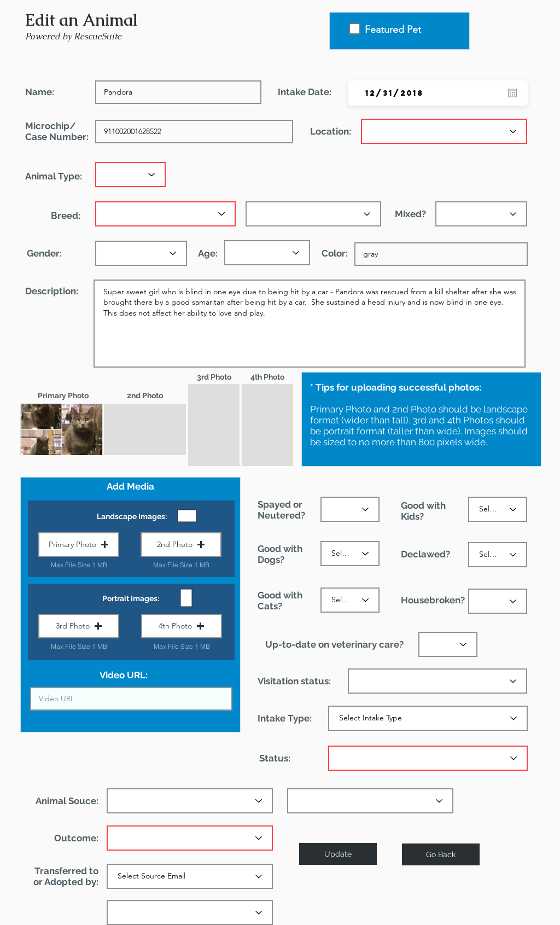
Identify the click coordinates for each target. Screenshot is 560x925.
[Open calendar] (512, 93)
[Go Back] (441, 854)
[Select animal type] (130, 174)
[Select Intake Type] (428, 718)
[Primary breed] (165, 214)
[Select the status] (350, 509)
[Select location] (444, 131)
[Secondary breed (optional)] (313, 214)
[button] (79, 545)
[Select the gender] (141, 253)
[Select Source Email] (190, 876)
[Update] (338, 854)
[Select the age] (267, 253)
